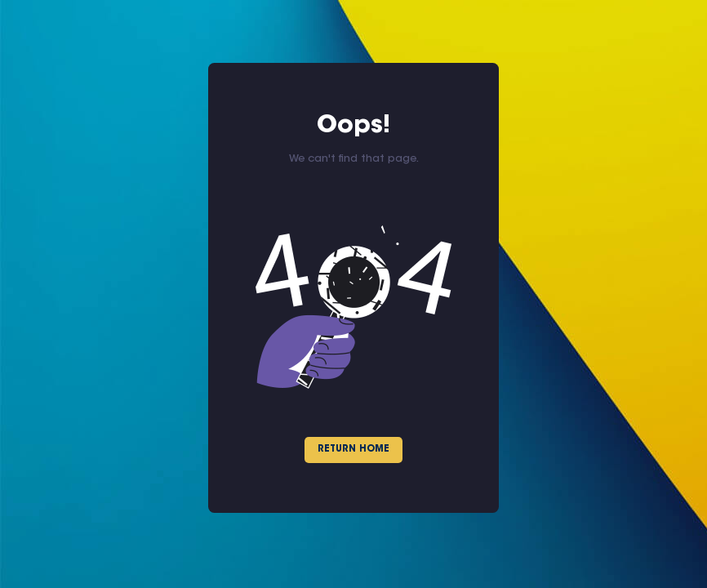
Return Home (353, 450)
